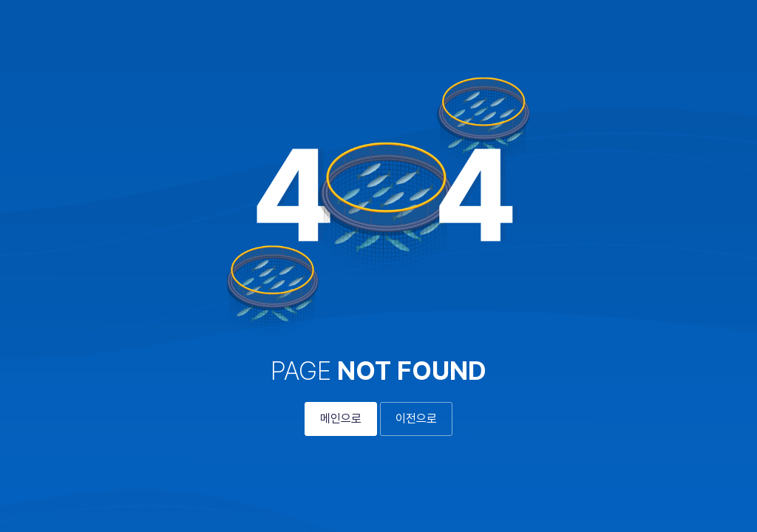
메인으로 (341, 419)
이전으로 (416, 419)
